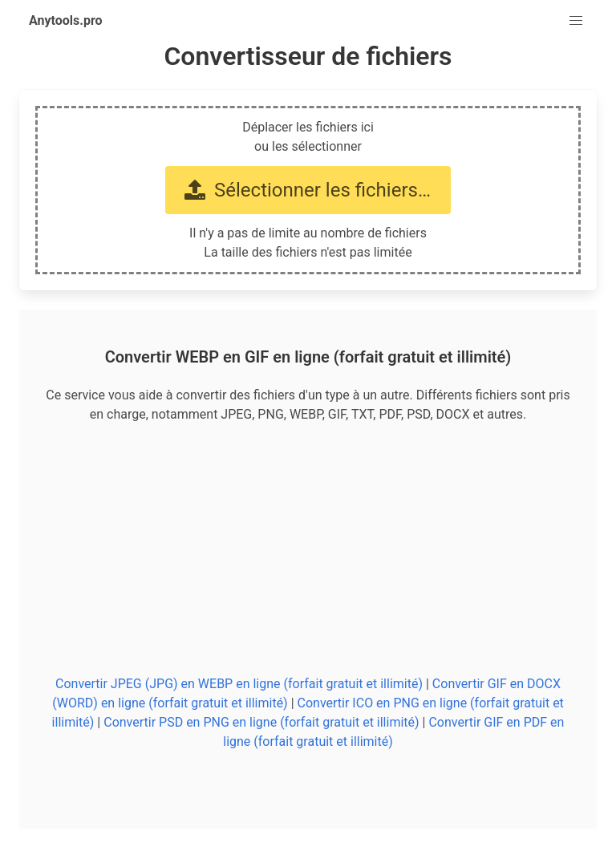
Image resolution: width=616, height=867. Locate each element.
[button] (576, 21)
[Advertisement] (308, 549)
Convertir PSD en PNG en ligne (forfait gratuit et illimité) (261, 722)
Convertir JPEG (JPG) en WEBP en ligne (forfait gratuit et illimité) (239, 684)
